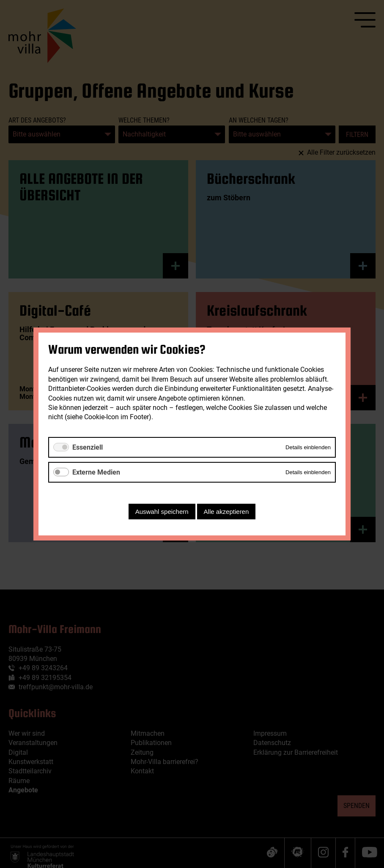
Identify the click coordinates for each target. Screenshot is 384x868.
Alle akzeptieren (226, 512)
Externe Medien (96, 472)
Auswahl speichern (162, 512)
